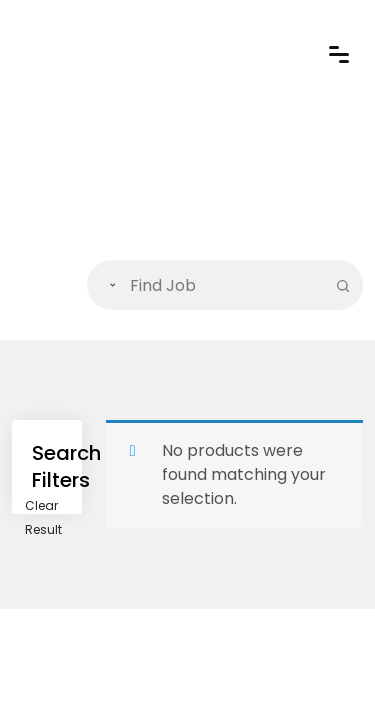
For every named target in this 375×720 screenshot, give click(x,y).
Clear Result (43, 517)
